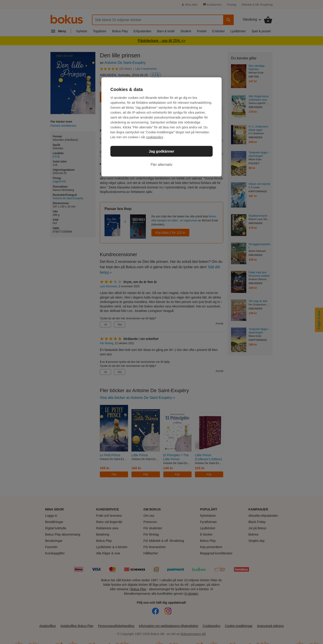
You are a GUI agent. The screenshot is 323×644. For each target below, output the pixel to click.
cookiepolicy (155, 137)
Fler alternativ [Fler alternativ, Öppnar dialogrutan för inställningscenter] (162, 165)
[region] (161, 127)
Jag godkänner (161, 151)
